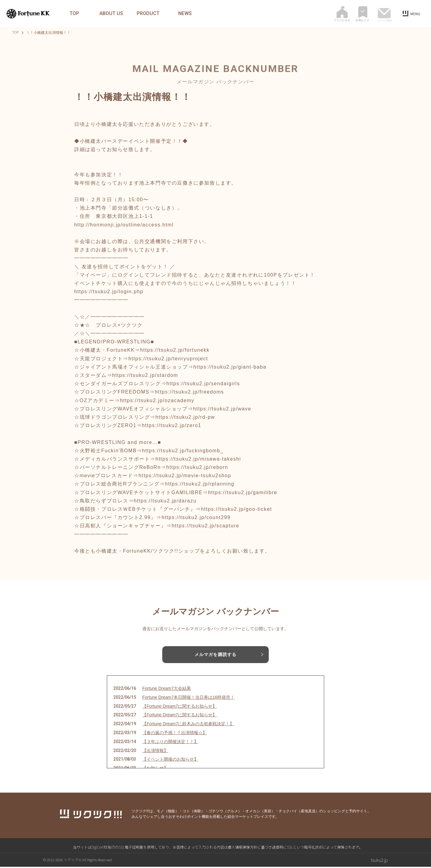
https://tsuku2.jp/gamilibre (243, 492)
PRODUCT (148, 14)
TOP (74, 14)
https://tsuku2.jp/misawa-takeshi (198, 459)
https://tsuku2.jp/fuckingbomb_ (183, 451)
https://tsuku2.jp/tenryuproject (168, 359)
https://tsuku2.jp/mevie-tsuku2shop (185, 476)
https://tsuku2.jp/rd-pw (185, 417)
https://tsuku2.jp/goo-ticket (237, 509)
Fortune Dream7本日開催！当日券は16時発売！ (188, 698)
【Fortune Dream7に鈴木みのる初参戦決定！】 (188, 725)
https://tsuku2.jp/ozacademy (157, 400)
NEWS (185, 14)
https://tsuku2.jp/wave (222, 409)
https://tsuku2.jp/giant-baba (230, 367)
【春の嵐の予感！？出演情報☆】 (175, 734)
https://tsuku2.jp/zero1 (172, 425)
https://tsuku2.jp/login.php (109, 292)
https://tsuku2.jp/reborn (197, 467)
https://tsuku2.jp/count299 (196, 517)
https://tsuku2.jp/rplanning (200, 484)
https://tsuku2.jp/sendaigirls (203, 384)
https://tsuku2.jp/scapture (205, 526)
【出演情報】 (155, 751)
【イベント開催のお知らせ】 (170, 760)
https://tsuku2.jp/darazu (165, 501)
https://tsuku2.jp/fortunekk (175, 350)
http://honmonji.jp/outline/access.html (124, 225)
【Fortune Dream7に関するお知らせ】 (179, 707)
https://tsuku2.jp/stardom (145, 375)
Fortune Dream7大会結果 (167, 690)
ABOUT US (111, 14)
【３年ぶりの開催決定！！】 (170, 742)
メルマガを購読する (216, 655)
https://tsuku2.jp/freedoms (189, 392)
